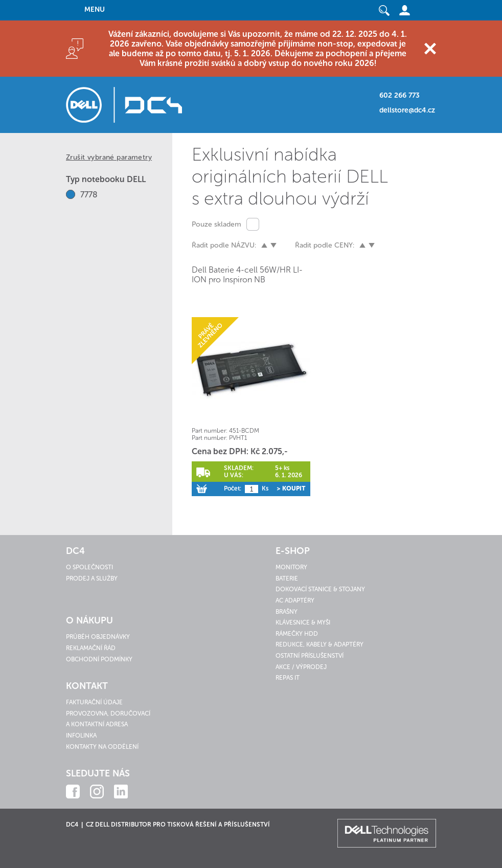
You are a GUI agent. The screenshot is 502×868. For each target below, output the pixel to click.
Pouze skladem (216, 224)
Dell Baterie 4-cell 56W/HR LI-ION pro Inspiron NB (247, 275)
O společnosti (89, 567)
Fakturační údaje (94, 702)
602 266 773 (400, 95)
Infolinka (81, 736)
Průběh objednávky (98, 637)
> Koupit (291, 488)
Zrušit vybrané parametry (109, 157)
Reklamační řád (91, 648)
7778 (89, 195)
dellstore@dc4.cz (407, 110)
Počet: (233, 488)
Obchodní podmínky (99, 659)
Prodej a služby (92, 578)
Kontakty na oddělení (102, 747)
